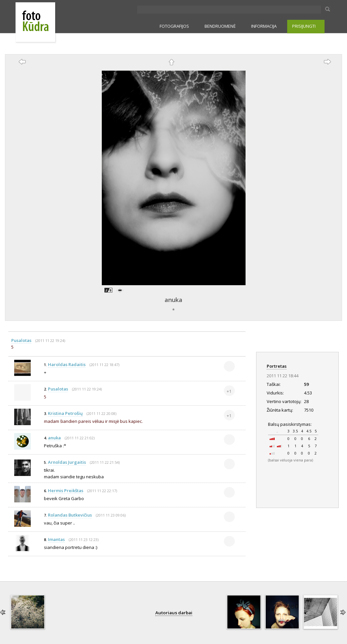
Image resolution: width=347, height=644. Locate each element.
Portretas (277, 366)
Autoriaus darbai (174, 613)
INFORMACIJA (264, 26)
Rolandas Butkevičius (70, 515)
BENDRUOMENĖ (220, 26)
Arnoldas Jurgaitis (67, 462)
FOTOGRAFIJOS (174, 26)
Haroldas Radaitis (67, 364)
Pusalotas (21, 340)
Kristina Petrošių (65, 413)
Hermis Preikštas (66, 491)
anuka (173, 300)
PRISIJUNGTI (304, 26)
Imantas (56, 539)
